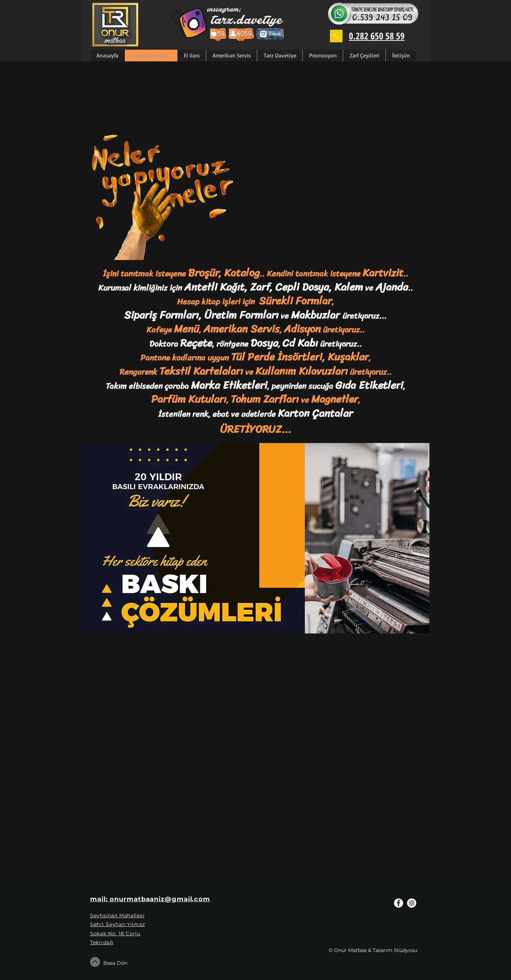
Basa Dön (115, 963)
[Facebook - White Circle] (399, 903)
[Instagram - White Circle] (412, 903)
